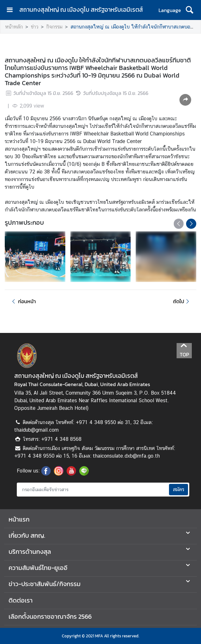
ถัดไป (182, 301)
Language (170, 10)
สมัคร (178, 489)
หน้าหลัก (14, 27)
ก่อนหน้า (23, 301)
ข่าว (35, 27)
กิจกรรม (54, 27)
